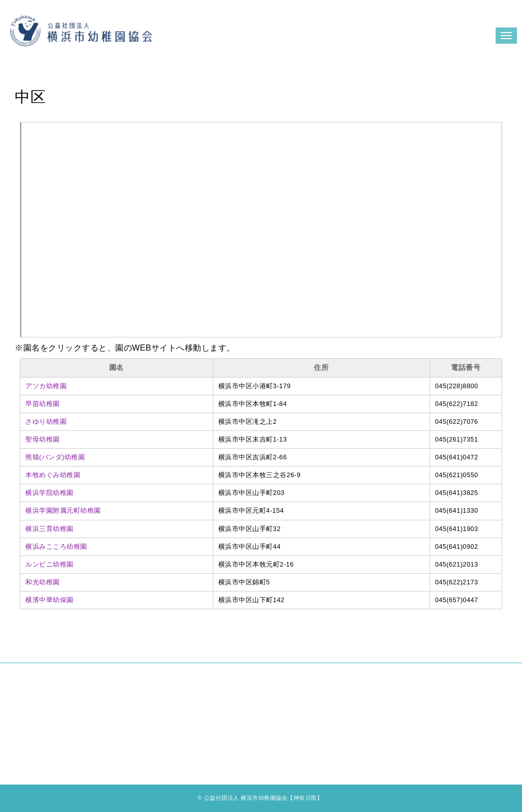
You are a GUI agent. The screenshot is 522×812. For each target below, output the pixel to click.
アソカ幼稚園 (46, 386)
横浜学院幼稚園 (50, 493)
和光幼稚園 (43, 582)
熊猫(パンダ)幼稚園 (55, 457)
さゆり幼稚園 (46, 422)
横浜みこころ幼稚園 (56, 547)
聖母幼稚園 (43, 440)
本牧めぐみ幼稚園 (53, 475)
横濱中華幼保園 (50, 600)
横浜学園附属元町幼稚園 (63, 511)
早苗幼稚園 (43, 404)
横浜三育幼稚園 (50, 529)
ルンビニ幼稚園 (50, 565)
